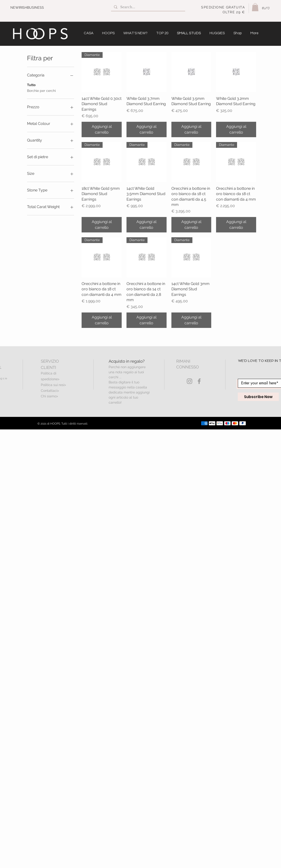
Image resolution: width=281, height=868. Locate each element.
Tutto (31, 85)
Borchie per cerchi (41, 90)
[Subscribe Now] (258, 397)
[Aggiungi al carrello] (102, 129)
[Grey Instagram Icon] (190, 381)
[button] (255, 7)
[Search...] (148, 7)
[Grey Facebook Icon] (199, 381)
